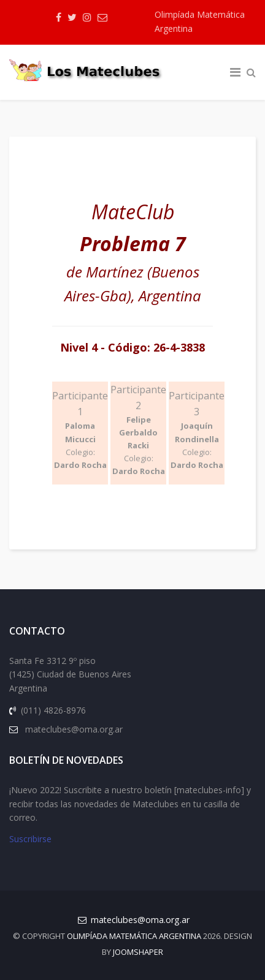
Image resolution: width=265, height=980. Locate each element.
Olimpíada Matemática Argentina (200, 21)
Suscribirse (30, 839)
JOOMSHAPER (138, 952)
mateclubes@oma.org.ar (140, 920)
